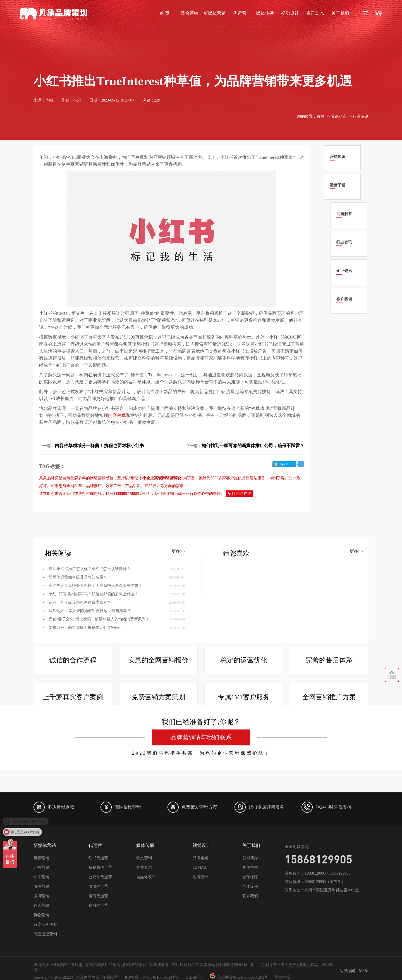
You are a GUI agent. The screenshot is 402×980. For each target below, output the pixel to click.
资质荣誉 (250, 867)
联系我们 (250, 896)
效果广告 (113, 486)
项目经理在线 (240, 494)
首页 (320, 116)
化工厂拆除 (260, 965)
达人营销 (41, 905)
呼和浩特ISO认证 (233, 965)
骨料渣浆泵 (159, 965)
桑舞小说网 (309, 965)
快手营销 (41, 877)
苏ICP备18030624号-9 (161, 977)
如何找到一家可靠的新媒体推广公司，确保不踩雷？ (253, 446)
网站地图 (283, 977)
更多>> (178, 599)
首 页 (164, 13)
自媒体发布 (146, 877)
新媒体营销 (215, 13)
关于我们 (340, 13)
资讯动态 (315, 13)
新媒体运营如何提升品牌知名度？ (78, 624)
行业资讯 (361, 116)
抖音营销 (41, 858)
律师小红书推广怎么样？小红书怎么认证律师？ (90, 616)
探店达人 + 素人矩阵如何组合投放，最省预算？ (90, 658)
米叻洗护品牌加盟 (67, 965)
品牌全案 (200, 858)
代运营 (240, 13)
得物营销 (41, 915)
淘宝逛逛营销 (45, 934)
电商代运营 (98, 896)
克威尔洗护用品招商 (103, 965)
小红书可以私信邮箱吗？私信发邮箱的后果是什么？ (94, 641)
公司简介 (250, 858)
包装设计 (200, 877)
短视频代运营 (100, 867)
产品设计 (152, 486)
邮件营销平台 (135, 965)
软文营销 (144, 858)
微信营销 (41, 886)
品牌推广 (94, 486)
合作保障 (250, 877)
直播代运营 (98, 905)
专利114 (178, 965)
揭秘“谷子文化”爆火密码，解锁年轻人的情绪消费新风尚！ (99, 666)
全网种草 (74, 486)
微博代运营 (98, 886)
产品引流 (133, 486)
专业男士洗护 (284, 965)
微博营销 (41, 896)
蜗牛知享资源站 (202, 965)
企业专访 (144, 867)
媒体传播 (265, 13)
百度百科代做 (45, 924)
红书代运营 (98, 858)
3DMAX (200, 867)
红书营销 (41, 867)
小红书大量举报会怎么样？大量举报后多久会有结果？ (95, 633)
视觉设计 (290, 13)
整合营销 (190, 13)
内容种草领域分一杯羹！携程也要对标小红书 (99, 446)
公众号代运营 (100, 877)
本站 (49, 100)
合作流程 (250, 886)
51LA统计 (195, 977)
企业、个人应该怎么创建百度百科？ (80, 650)
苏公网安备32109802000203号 (239, 977)
